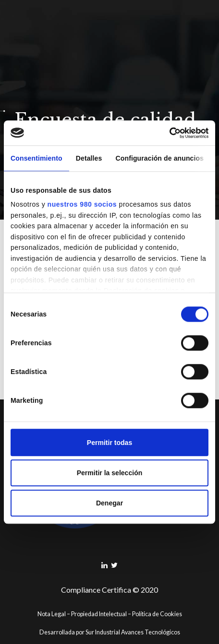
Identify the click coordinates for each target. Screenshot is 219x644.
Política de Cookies (157, 614)
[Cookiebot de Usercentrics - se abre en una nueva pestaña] (166, 133)
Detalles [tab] (89, 158)
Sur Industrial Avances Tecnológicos (133, 632)
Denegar (109, 503)
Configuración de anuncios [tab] (160, 158)
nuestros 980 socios (82, 205)
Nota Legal (52, 614)
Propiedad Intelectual (99, 614)
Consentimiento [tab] (36, 158)
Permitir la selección (110, 473)
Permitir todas (109, 443)
